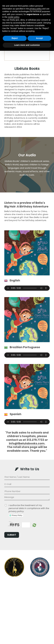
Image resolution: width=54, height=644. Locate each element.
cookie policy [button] (13, 610)
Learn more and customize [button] (27, 638)
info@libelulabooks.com (27, 443)
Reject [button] (15, 631)
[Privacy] (6, 505)
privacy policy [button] (36, 602)
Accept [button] (39, 631)
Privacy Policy (17, 515)
